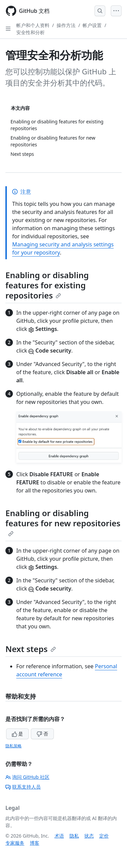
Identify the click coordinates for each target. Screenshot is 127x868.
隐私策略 (14, 746)
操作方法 (66, 25)
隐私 (74, 836)
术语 (59, 836)
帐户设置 (92, 25)
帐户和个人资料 (33, 25)
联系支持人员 (23, 787)
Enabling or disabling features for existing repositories (47, 285)
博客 (35, 843)
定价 (104, 836)
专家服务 (15, 843)
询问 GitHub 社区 (27, 777)
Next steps (31, 649)
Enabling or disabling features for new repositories (63, 522)
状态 (89, 836)
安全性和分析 (30, 32)
